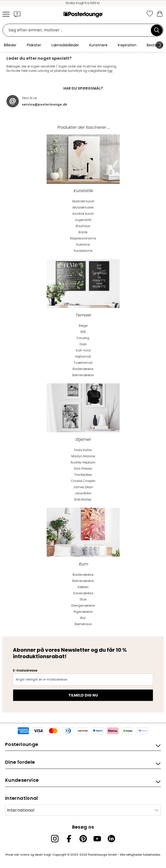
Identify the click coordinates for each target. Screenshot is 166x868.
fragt (47, 855)
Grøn (83, 344)
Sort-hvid (83, 350)
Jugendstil (83, 220)
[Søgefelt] (78, 30)
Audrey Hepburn (83, 462)
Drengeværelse (83, 605)
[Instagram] (55, 839)
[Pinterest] (83, 839)
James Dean (83, 487)
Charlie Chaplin (83, 481)
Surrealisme (83, 251)
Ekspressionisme (83, 238)
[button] (17, 14)
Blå (83, 332)
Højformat (83, 356)
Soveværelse (83, 593)
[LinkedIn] (111, 839)
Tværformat (83, 363)
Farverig (83, 338)
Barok (83, 232)
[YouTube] (97, 839)
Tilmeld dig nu (83, 695)
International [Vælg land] (21, 810)
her (110, 71)
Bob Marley (83, 499)
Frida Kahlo (83, 450)
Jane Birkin (83, 493)
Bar (83, 618)
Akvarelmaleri (83, 207)
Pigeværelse (83, 612)
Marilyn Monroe (83, 456)
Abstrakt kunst (83, 201)
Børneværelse (83, 375)
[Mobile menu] (6, 14)
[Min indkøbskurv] (160, 14)
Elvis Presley (83, 469)
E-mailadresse (25, 670)
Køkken (83, 587)
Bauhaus (83, 226)
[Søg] (157, 30)
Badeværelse (83, 369)
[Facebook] (69, 839)
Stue (83, 599)
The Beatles (83, 475)
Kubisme (83, 244)
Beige (83, 326)
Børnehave (83, 624)
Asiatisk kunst (83, 214)
